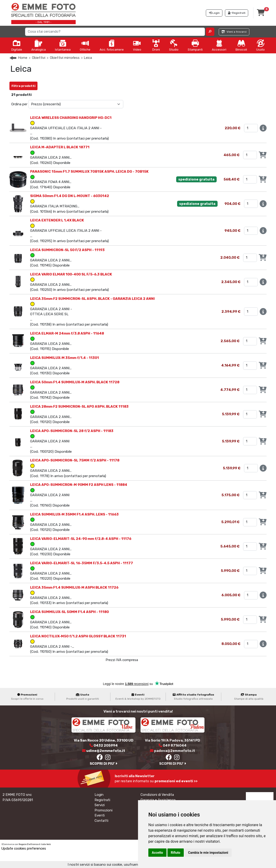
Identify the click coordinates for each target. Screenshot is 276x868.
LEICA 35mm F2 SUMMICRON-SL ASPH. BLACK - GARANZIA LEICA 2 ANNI (92, 299)
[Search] (115, 32)
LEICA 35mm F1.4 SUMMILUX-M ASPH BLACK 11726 (74, 587)
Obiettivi (39, 58)
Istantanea (63, 45)
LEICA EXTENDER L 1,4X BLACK (57, 220)
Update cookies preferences (24, 848)
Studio (174, 45)
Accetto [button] (157, 853)
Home (23, 58)
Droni (156, 45)
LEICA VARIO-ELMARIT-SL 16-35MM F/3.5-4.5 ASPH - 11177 (82, 563)
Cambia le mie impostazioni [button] (208, 853)
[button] (210, 32)
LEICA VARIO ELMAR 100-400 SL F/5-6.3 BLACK (71, 274)
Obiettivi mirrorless (65, 58)
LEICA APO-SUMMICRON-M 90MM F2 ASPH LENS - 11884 (79, 485)
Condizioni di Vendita (157, 795)
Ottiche (85, 45)
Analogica (39, 45)
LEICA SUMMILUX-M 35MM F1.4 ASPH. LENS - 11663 (74, 514)
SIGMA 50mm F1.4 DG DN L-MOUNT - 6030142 (70, 196)
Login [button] (214, 13)
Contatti (101, 821)
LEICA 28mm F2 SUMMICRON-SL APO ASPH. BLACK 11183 (79, 407)
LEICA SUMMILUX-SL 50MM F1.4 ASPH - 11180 (69, 612)
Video (137, 45)
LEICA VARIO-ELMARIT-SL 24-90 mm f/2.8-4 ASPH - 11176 (81, 539)
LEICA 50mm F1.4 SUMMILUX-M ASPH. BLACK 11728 (75, 382)
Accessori (219, 45)
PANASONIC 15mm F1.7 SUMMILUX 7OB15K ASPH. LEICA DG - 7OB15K (89, 172)
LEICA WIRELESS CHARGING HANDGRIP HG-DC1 (71, 118)
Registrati (102, 800)
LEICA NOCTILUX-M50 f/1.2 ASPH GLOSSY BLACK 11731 (78, 636)
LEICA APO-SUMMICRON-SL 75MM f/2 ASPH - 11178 (75, 460)
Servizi (100, 805)
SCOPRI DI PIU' (103, 764)
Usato (260, 45)
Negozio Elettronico (28, 844)
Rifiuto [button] (176, 853)
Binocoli (241, 45)
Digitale (17, 45)
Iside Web (46, 844)
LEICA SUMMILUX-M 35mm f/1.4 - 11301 (65, 358)
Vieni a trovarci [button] (234, 32)
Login (99, 795)
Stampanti (195, 45)
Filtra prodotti (23, 86)
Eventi (100, 815)
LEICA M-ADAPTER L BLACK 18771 (60, 147)
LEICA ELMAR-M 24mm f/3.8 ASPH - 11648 (67, 333)
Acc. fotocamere (112, 45)
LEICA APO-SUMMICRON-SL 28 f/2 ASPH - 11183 (72, 431)
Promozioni (103, 810)
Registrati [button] (237, 13)
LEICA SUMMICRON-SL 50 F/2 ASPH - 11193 (67, 250)
